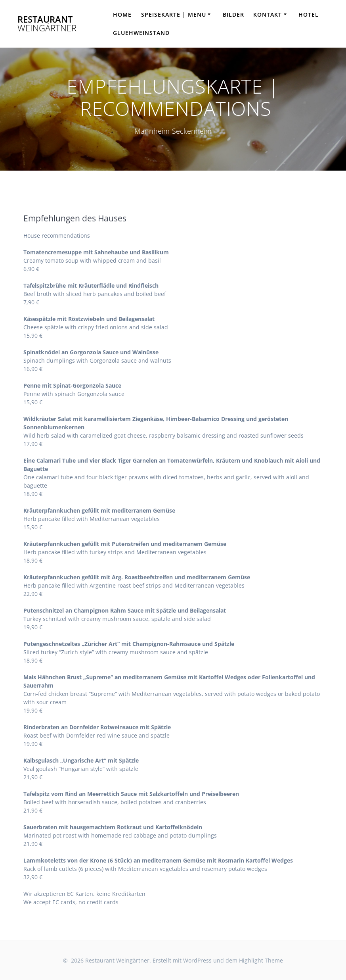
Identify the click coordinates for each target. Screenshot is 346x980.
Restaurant (47, 24)
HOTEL (309, 14)
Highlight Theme (261, 960)
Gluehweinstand (141, 33)
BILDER (233, 14)
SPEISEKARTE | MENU (174, 14)
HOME (122, 14)
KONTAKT (268, 14)
